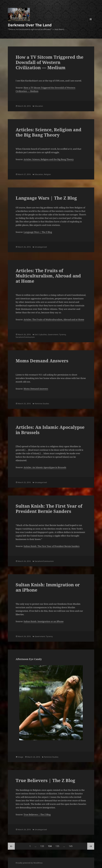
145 (71, 845)
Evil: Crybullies (41, 334)
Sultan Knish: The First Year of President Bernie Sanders (49, 509)
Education (39, 106)
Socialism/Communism (25, 337)
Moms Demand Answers (42, 361)
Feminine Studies (42, 404)
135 (58, 845)
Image (21, 757)
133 (43, 845)
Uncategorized (41, 247)
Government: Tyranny (57, 334)
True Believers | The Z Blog (45, 780)
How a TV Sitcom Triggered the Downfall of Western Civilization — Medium (50, 62)
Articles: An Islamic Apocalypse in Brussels (50, 430)
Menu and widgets (91, 23)
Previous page (11, 846)
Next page (91, 846)
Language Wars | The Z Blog (46, 198)
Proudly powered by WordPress (29, 863)
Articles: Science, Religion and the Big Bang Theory (49, 132)
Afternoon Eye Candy (29, 659)
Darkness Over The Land (30, 25)
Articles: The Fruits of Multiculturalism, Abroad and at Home (48, 276)
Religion (47, 174)
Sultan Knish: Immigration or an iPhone (48, 587)
